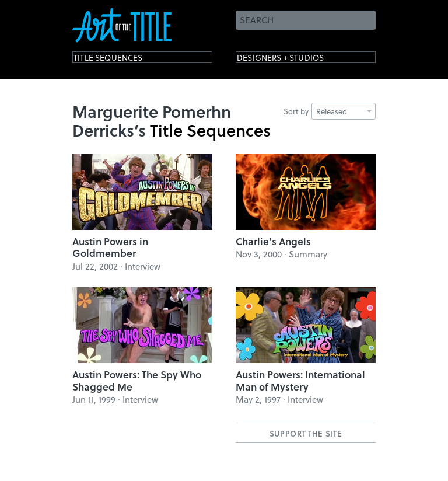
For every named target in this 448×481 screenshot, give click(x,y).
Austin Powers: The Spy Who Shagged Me (137, 380)
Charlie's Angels (273, 241)
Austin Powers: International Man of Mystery (300, 380)
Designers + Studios (297, 60)
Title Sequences (121, 60)
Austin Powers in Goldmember (110, 247)
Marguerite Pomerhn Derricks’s (152, 121)
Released (344, 111)
